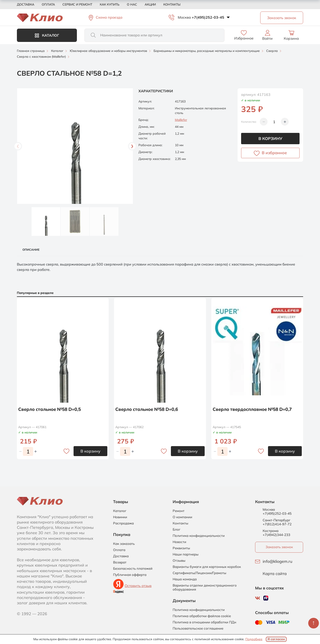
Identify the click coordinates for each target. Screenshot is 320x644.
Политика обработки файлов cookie (202, 616)
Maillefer (181, 120)
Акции (150, 4)
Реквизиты (181, 548)
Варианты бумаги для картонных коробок (207, 567)
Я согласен (276, 639)
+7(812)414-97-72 (277, 524)
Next (132, 146)
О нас (132, 4)
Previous (18, 146)
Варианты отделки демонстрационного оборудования (205, 587)
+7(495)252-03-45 (208, 17)
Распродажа (123, 523)
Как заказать (124, 544)
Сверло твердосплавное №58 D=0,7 (252, 409)
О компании (182, 517)
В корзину (270, 139)
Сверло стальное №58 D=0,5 (50, 409)
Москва (184, 17)
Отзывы (179, 561)
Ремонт (179, 511)
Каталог (47, 35)
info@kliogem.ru (277, 561)
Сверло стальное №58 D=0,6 (147, 409)
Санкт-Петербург (277, 520)
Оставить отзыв (138, 586)
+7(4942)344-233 (276, 535)
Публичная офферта (130, 575)
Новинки (120, 517)
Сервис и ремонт (77, 4)
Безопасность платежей (133, 569)
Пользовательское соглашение (198, 628)
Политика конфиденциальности (199, 536)
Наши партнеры (186, 554)
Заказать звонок (279, 547)
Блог (177, 530)
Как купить (110, 4)
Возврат (120, 562)
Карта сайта (275, 574)
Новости (179, 542)
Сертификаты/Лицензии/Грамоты (199, 573)
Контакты (172, 4)
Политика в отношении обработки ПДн (204, 622)
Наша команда (185, 579)
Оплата (48, 4)
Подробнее (254, 639)
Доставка (26, 4)
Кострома (271, 531)
